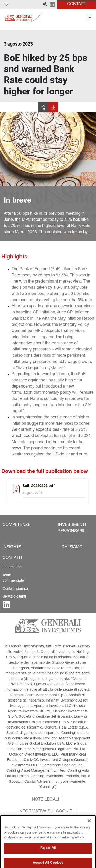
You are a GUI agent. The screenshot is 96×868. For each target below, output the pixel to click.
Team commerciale (13, 578)
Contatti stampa (15, 589)
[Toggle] (89, 18)
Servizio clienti (14, 597)
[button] (45, 5)
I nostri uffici (12, 567)
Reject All (48, 862)
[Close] (89, 835)
